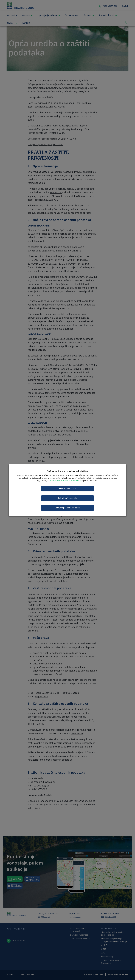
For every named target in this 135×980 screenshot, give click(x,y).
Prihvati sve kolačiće (68, 489)
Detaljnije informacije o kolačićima (65, 481)
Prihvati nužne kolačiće (68, 498)
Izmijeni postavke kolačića (67, 508)
